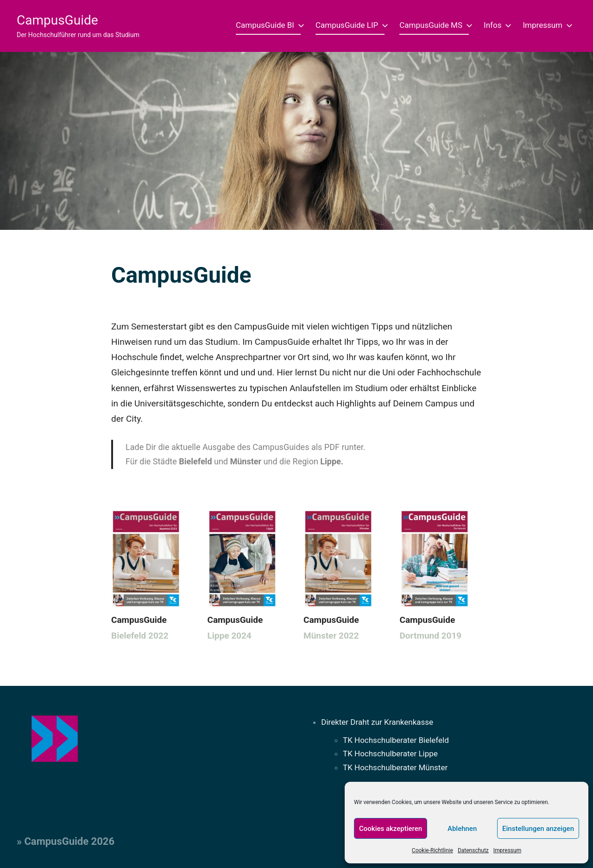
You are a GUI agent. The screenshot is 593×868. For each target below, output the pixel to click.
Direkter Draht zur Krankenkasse (377, 722)
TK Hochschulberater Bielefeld (396, 740)
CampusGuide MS (434, 25)
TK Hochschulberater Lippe (390, 754)
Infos (496, 25)
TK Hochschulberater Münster (395, 767)
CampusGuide (57, 20)
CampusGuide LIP (350, 25)
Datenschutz (473, 850)
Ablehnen (462, 829)
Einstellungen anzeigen (538, 829)
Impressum (507, 850)
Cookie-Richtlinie (432, 850)
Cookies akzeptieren (391, 829)
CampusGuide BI (268, 25)
